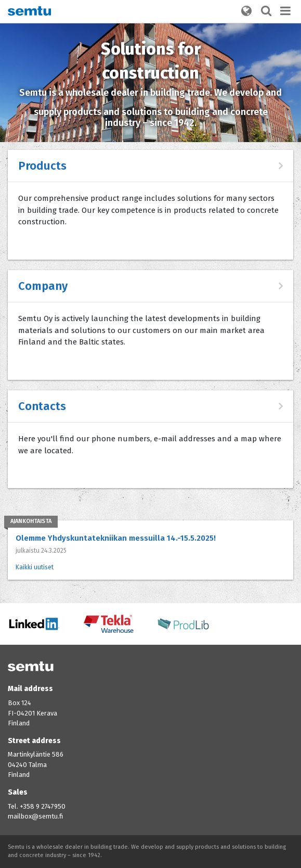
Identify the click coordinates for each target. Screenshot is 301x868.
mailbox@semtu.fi (35, 816)
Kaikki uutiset (35, 567)
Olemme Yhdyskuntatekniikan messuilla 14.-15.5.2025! (116, 538)
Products (42, 166)
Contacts (42, 406)
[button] (246, 11)
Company (43, 286)
